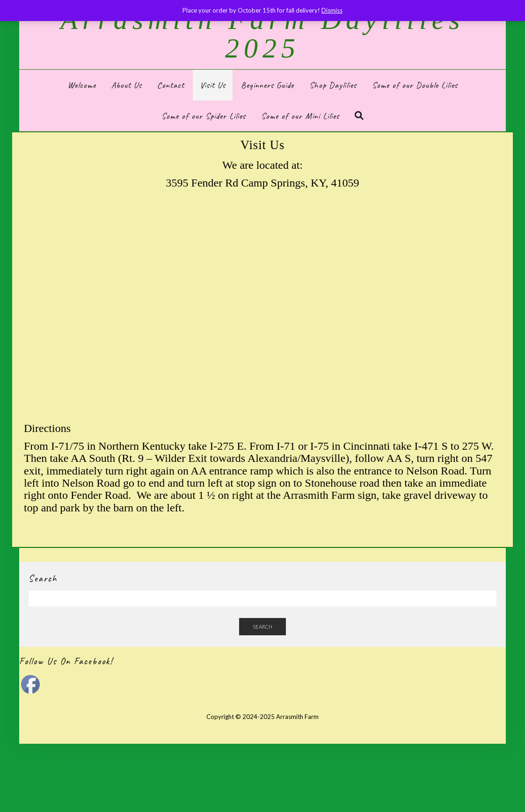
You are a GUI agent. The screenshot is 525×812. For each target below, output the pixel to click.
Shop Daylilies (333, 85)
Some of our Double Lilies (415, 85)
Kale (234, 730)
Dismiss (332, 10)
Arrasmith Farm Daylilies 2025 (262, 34)
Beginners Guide (267, 85)
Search (262, 627)
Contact (171, 85)
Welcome (82, 85)
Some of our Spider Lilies (204, 116)
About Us (127, 85)
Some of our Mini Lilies (300, 116)
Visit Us (213, 85)
